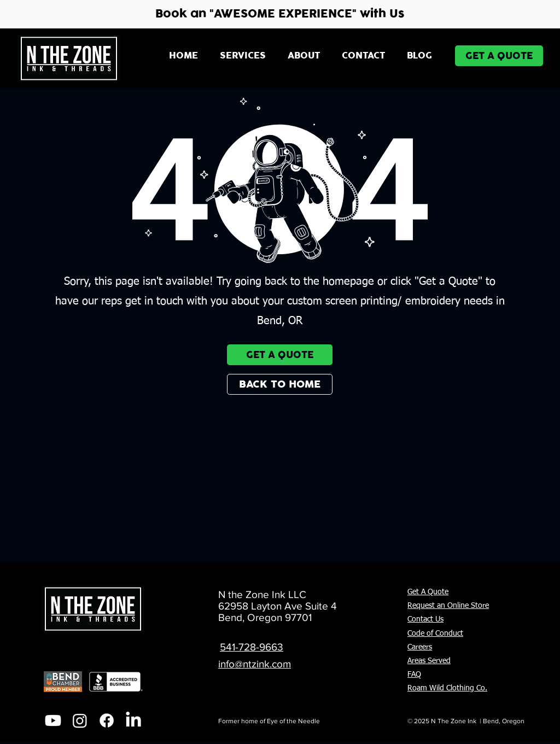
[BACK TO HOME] (280, 384)
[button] (243, 56)
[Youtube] (53, 720)
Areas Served (429, 661)
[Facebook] (107, 720)
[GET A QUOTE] (499, 56)
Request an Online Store (448, 606)
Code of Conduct (435, 634)
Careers (420, 647)
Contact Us (425, 619)
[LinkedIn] (133, 720)
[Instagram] (80, 720)
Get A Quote (428, 592)
